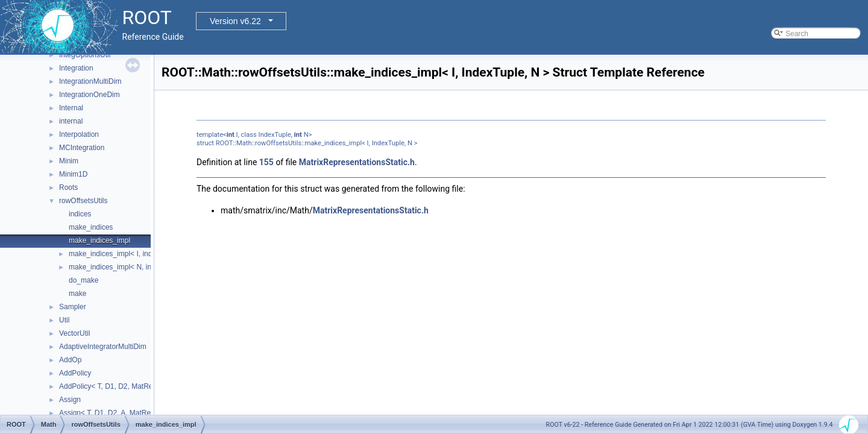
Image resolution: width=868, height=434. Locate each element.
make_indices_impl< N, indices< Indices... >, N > (147, 267)
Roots (68, 187)
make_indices (91, 227)
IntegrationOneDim (90, 95)
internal (71, 121)
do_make (83, 280)
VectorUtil (74, 333)
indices (80, 214)
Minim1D (73, 174)
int (231, 135)
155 (266, 162)
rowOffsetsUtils (83, 201)
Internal (71, 108)
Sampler (73, 307)
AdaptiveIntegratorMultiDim (103, 347)
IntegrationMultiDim (90, 81)
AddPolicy (75, 373)
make (77, 294)
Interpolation (79, 134)
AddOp (70, 360)
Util (64, 320)
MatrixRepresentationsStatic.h (357, 162)
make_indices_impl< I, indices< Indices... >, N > (145, 254)
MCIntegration (82, 148)
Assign (70, 400)
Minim (69, 161)
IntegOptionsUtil (85, 55)
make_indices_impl (99, 241)
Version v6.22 (235, 21)
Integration (76, 68)
